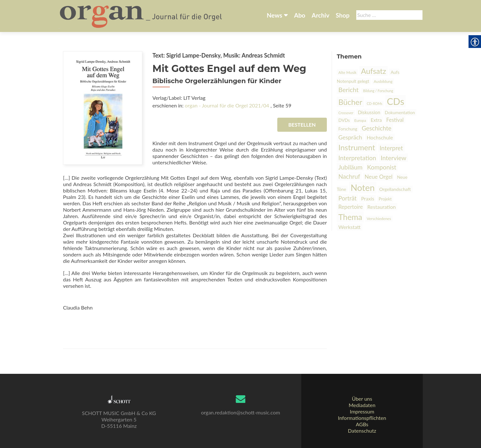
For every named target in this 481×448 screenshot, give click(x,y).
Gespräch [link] (350, 137)
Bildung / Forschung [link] (378, 91)
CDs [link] (396, 101)
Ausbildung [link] (383, 81)
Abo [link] (300, 15)
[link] (142, 15)
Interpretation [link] (357, 158)
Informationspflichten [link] (362, 418)
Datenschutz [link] (362, 431)
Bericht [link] (348, 90)
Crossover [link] (346, 113)
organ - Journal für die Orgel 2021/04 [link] (227, 105)
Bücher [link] (350, 102)
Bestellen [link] (302, 125)
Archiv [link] (321, 15)
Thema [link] (350, 217)
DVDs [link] (344, 120)
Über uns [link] (362, 399)
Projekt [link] (385, 199)
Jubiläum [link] (351, 167)
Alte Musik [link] (347, 72)
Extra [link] (376, 120)
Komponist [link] (382, 167)
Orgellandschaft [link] (395, 189)
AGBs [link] (362, 424)
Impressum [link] (362, 411)
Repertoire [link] (351, 207)
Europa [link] (360, 120)
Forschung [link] (348, 129)
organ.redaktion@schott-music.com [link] (240, 412)
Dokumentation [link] (400, 112)
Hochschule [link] (380, 137)
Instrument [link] (357, 147)
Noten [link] (363, 188)
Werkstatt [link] (350, 227)
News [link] (274, 15)
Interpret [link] (391, 148)
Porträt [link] (347, 198)
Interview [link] (393, 158)
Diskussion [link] (369, 112)
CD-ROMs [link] (375, 103)
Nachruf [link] (349, 176)
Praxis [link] (368, 199)
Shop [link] (343, 15)
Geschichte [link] (377, 128)
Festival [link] (395, 120)
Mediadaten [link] (362, 405)
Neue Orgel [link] (378, 177)
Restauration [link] (382, 207)
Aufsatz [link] (374, 71)
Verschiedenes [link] (379, 219)
